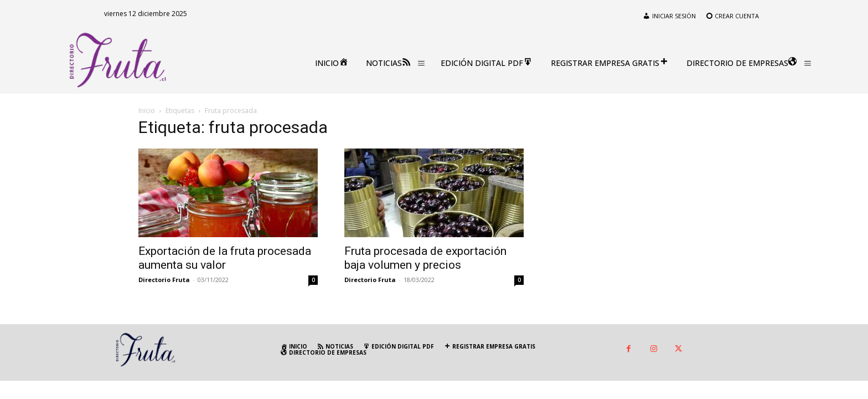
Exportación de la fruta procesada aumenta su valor (225, 258)
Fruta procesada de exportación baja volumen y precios (425, 258)
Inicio (147, 111)
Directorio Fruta (164, 280)
